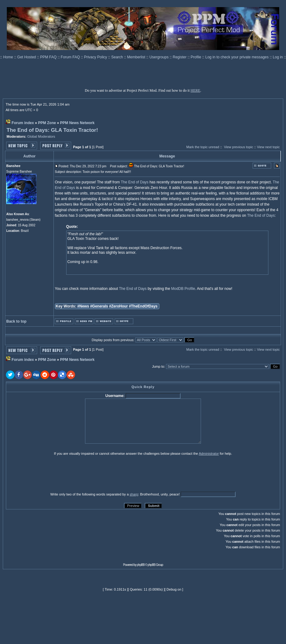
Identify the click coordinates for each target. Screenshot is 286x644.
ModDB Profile (183, 289)
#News (83, 306)
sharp (134, 494)
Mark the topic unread (203, 147)
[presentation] (54, 474)
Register (180, 57)
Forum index (23, 123)
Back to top (16, 321)
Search (118, 57)
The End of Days (135, 182)
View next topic (268, 147)
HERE (195, 90)
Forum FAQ (71, 57)
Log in (278, 57)
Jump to (158, 366)
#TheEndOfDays (143, 306)
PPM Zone (47, 123)
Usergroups (159, 57)
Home (9, 57)
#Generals (99, 306)
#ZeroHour (119, 306)
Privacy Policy (96, 57)
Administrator (209, 454)
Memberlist (137, 57)
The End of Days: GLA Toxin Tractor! (52, 130)
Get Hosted (27, 57)
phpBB (141, 565)
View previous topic (239, 147)
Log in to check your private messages (237, 57)
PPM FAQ (49, 57)
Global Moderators (41, 136)
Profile (196, 57)
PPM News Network (77, 123)
